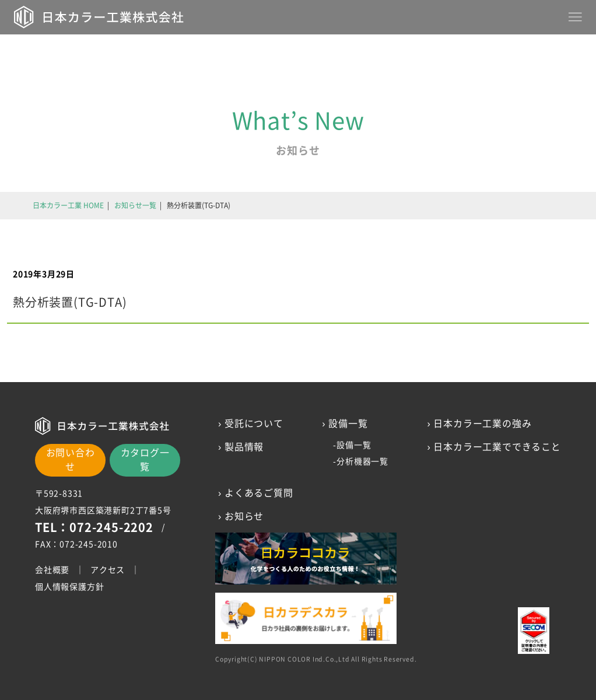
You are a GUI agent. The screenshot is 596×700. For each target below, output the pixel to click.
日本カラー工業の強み (483, 423)
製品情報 (244, 447)
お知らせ (244, 516)
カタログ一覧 (145, 460)
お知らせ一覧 (135, 205)
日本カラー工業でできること (497, 447)
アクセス (108, 570)
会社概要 (52, 570)
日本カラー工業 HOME (68, 205)
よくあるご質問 (259, 493)
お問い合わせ (71, 460)
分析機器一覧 (362, 461)
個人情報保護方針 (69, 587)
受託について (254, 423)
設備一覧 (354, 445)
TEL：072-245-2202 (94, 527)
